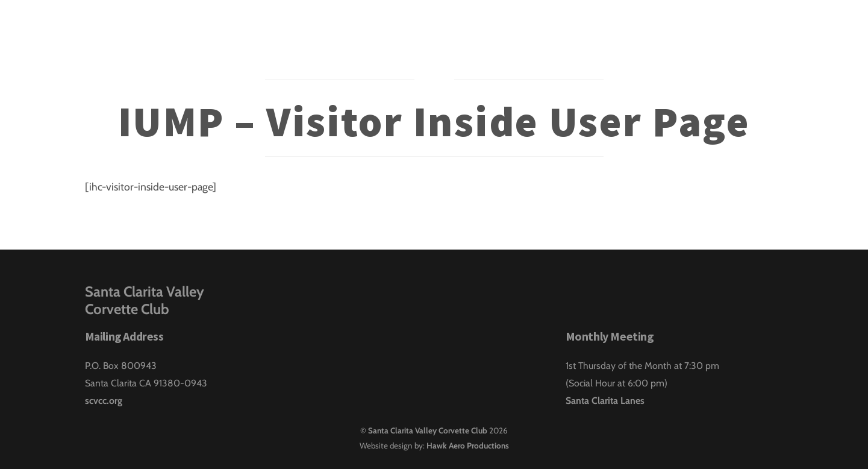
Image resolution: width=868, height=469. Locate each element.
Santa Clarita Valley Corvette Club (428, 430)
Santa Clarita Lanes (605, 401)
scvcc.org (104, 401)
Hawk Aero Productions (468, 445)
